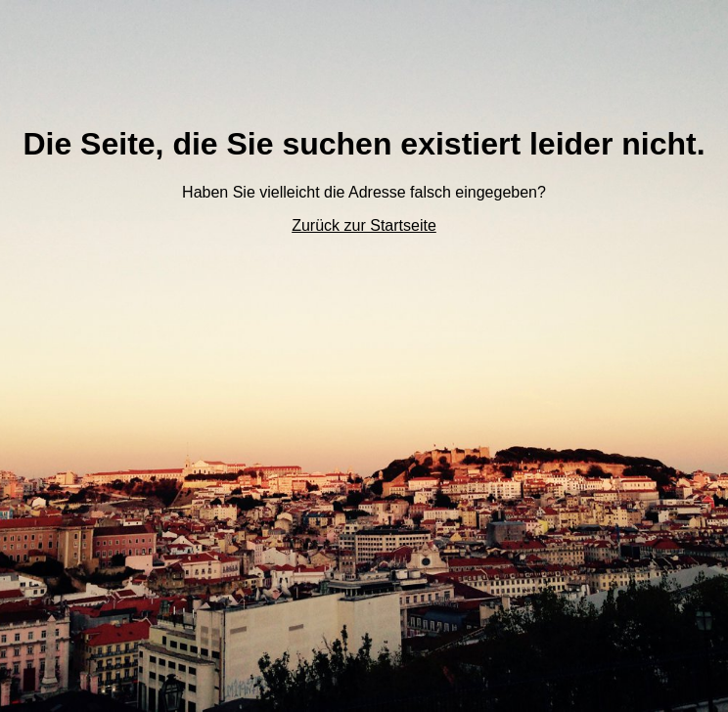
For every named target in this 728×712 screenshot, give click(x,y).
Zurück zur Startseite (364, 225)
